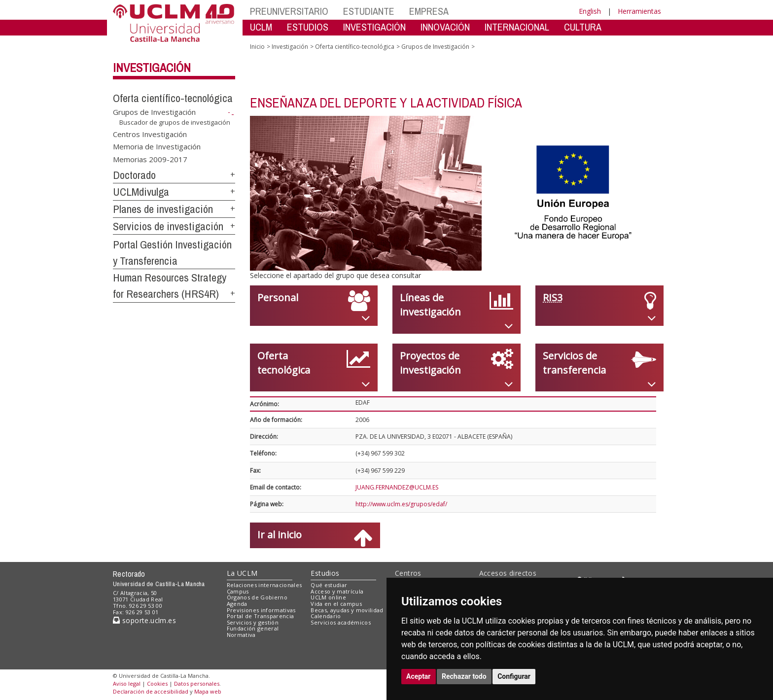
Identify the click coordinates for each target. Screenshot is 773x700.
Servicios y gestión (253, 622)
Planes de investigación (163, 209)
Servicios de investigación (168, 226)
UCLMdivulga (141, 192)
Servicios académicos (341, 622)
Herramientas (639, 11)
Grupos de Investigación (154, 112)
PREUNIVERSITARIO (289, 11)
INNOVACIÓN (445, 27)
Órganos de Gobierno (257, 597)
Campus (238, 591)
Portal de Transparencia (261, 616)
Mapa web (208, 691)
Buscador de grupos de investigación (175, 122)
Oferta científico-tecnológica (173, 98)
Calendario (326, 616)
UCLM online (328, 597)
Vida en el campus (336, 604)
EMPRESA (429, 11)
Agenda (237, 604)
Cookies (157, 683)
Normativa (241, 635)
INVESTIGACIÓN (374, 27)
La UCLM (242, 573)
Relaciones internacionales (264, 585)
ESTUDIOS (308, 27)
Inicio (257, 47)
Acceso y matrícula (337, 591)
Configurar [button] (514, 676)
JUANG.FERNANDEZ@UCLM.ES (397, 487)
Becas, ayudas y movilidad (347, 610)
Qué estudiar (329, 585)
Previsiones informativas (261, 610)
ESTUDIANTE (369, 11)
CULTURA (583, 27)
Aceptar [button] (419, 676)
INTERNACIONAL (517, 27)
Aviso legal (127, 683)
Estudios (325, 573)
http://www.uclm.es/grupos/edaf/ (401, 504)
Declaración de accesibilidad (151, 691)
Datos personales (197, 683)
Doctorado (134, 175)
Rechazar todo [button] (464, 676)
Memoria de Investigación (157, 146)
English (590, 11)
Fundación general (253, 628)
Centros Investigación (150, 134)
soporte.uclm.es (144, 620)
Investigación (152, 68)
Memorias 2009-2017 (150, 159)
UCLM (261, 27)
